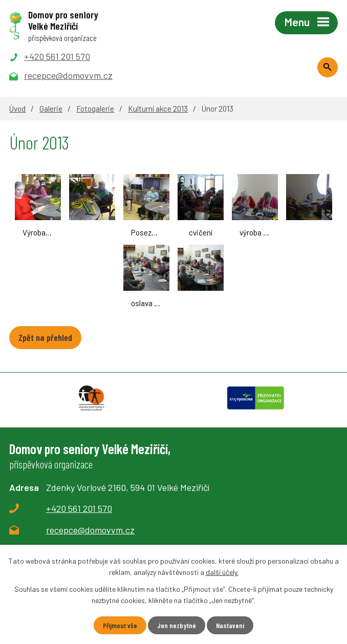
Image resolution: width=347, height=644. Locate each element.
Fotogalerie (95, 109)
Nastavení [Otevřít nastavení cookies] (230, 625)
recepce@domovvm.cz (90, 530)
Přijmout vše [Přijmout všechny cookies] (120, 625)
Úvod (17, 109)
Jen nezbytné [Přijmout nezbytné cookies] (177, 625)
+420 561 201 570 (79, 508)
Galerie (51, 109)
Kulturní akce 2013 (158, 109)
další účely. (222, 572)
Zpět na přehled (45, 337)
